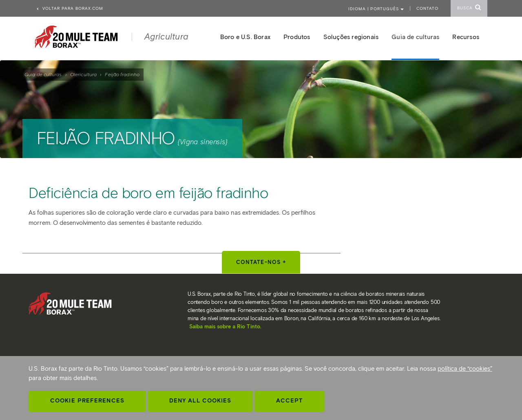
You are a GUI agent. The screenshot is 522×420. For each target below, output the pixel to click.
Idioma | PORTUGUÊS (376, 9)
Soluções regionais (351, 37)
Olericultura (83, 74)
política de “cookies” (465, 369)
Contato (427, 8)
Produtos (297, 37)
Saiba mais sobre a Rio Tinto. (225, 327)
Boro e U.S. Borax (245, 37)
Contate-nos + (261, 262)
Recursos (466, 37)
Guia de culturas (43, 74)
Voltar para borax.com (70, 8)
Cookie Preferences (87, 401)
